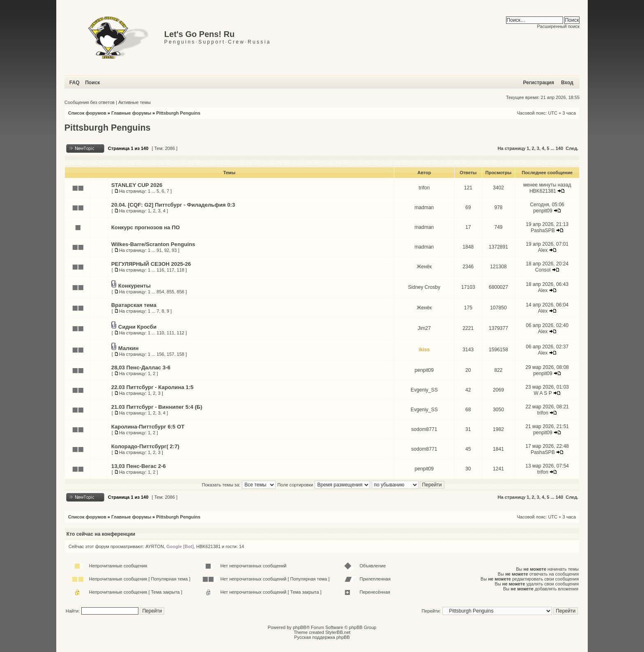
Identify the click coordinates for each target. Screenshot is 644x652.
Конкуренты (135, 286)
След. (572, 148)
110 (160, 333)
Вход (567, 83)
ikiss (424, 350)
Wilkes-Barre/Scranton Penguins (153, 244)
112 (180, 333)
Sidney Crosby (424, 287)
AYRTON (155, 546)
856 (180, 292)
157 (170, 354)
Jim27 (424, 328)
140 (559, 148)
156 (160, 354)
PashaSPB (543, 230)
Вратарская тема (134, 305)
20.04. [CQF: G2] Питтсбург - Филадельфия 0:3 (173, 205)
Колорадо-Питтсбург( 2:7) (145, 446)
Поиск (92, 83)
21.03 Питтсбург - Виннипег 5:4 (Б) (157, 407)
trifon (424, 188)
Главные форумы (131, 113)
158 (180, 354)
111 (170, 333)
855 (170, 292)
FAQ (75, 83)
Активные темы (135, 102)
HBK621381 (543, 191)
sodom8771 (424, 429)
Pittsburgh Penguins (178, 113)
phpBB (300, 627)
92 (167, 250)
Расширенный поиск (559, 26)
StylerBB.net (338, 632)
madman (424, 207)
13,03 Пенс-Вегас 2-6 (139, 466)
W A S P (543, 393)
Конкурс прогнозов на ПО (146, 227)
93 (174, 250)
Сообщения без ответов (90, 102)
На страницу (512, 148)
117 (170, 270)
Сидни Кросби (137, 327)
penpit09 (543, 211)
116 (160, 270)
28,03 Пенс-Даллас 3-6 (141, 367)
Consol (543, 270)
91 (159, 250)
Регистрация (538, 83)
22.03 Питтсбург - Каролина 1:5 (152, 387)
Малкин (129, 348)
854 (160, 292)
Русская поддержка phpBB (322, 637)
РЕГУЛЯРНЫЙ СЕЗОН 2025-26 (151, 264)
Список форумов (87, 113)
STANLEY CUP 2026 (137, 185)
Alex (543, 250)
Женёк (424, 267)
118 (180, 270)
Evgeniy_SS (424, 390)
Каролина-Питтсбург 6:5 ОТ (148, 427)
